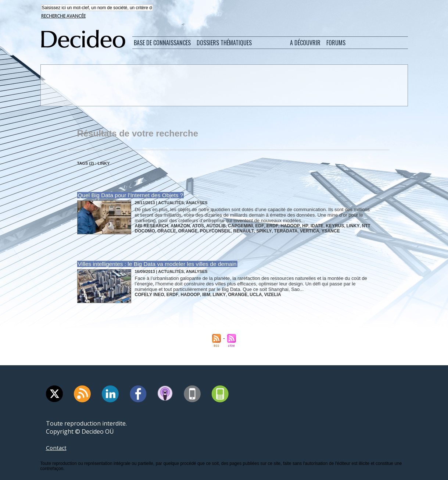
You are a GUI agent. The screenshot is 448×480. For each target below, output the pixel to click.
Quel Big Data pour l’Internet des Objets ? (129, 196)
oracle (164, 230)
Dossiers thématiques (224, 43)
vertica (295, 230)
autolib (209, 226)
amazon (176, 226)
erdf (261, 226)
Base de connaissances (162, 43)
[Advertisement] (223, 86)
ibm (200, 294)
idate (301, 226)
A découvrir (305, 43)
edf (250, 226)
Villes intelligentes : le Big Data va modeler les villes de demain (155, 264)
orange (184, 230)
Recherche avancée (63, 17)
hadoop (277, 226)
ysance (315, 230)
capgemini (232, 226)
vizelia (261, 294)
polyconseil (209, 230)
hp (290, 226)
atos (193, 226)
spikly (254, 230)
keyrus (318, 226)
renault (235, 230)
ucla (245, 294)
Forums (336, 43)
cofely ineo (148, 294)
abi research (150, 226)
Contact (57, 448)
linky (334, 226)
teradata (274, 230)
